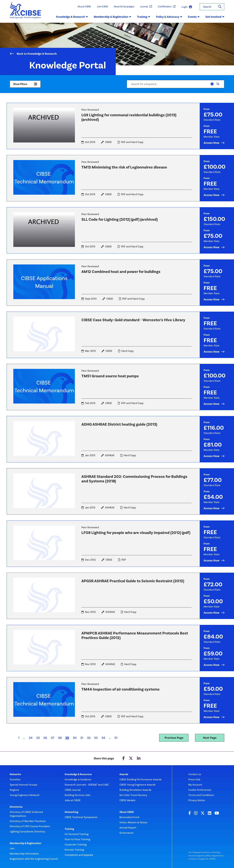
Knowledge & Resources (78, 774)
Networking (71, 812)
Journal (146, 7)
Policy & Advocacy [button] (169, 17)
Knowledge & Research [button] (72, 17)
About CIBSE (84, 7)
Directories (16, 807)
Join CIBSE (102, 7)
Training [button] (144, 17)
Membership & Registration (26, 843)
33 (96, 738)
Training (69, 829)
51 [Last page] (116, 738)
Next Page (210, 738)
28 (60, 738)
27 (53, 738)
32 (89, 738)
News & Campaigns (124, 7)
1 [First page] (19, 738)
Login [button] (187, 7)
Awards (124, 774)
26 (45, 738)
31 (82, 738)
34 (103, 738)
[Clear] (212, 84)
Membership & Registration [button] (112, 17)
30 (75, 738)
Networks (15, 774)
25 (38, 738)
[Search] (220, 7)
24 (31, 738)
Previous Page (174, 738)
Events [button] (194, 17)
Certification (167, 7)
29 (68, 738)
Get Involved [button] (215, 17)
